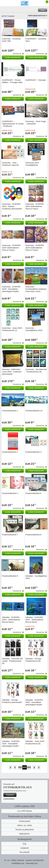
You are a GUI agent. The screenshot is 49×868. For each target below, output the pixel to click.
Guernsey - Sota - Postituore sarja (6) (10, 164)
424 (29, 767)
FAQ (24, 844)
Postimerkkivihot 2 (10, 452)
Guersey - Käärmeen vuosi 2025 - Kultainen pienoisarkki (12, 372)
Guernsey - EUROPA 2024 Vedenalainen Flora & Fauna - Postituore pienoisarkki (35, 249)
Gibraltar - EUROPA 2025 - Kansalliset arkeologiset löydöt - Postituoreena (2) (34, 703)
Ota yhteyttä (24, 852)
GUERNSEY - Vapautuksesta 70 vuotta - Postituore (13, 124)
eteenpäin (34, 767)
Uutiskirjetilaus (9, 799)
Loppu (39, 767)
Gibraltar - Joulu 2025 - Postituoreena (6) (35, 742)
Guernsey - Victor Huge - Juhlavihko (36, 122)
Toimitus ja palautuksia (24, 830)
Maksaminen (24, 834)
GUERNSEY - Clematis (36, 80)
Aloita (10, 767)
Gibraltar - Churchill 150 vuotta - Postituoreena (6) (12, 661)
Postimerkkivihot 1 (10, 411)
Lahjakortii (25, 848)
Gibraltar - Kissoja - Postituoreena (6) (34, 660)
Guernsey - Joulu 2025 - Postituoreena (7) (13, 329)
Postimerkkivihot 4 (10, 493)
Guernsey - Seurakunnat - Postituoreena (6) (36, 370)
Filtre (43, 10)
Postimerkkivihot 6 (33, 493)
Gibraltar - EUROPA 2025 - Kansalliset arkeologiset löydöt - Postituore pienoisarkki (12, 745)
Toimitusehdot (24, 821)
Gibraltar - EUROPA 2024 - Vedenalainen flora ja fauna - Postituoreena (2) (11, 621)
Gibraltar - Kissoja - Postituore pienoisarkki (12, 701)
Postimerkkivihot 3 (33, 452)
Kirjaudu (10, 795)
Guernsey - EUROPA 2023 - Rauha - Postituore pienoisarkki (12, 206)
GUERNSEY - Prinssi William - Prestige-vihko (12, 81)
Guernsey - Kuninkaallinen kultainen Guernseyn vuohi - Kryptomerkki (36, 290)
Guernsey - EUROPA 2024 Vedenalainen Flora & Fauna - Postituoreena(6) (35, 207)
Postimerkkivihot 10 (34, 411)
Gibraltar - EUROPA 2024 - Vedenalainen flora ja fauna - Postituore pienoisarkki (35, 621)
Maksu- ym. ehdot (24, 825)
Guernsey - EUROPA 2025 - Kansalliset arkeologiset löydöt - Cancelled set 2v (11, 290)
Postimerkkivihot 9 (10, 576)
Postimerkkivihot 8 (33, 535)
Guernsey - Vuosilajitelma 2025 (34, 329)
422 (20, 767)
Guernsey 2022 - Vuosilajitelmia (33, 164)
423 (24, 767)
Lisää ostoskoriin (13, 57)
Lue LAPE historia (24, 811)
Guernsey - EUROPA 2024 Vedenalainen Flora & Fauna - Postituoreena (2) (11, 249)
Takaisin (15, 767)
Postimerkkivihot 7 (10, 535)
